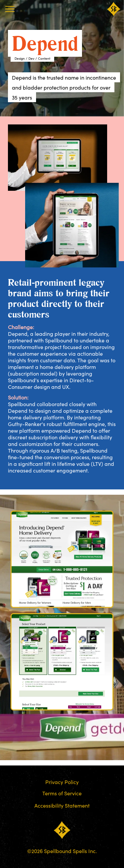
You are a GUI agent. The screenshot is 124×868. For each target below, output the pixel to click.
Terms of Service (62, 793)
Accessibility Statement (62, 805)
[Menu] (10, 9)
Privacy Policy (62, 782)
